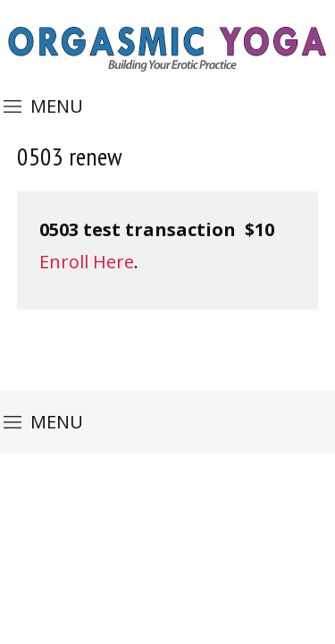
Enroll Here (87, 262)
